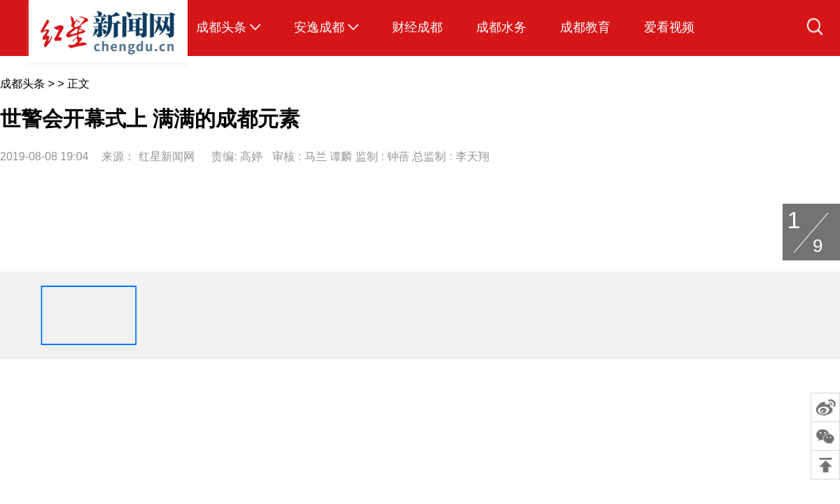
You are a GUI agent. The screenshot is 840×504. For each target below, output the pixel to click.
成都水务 (501, 27)
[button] (20, 315)
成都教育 (585, 27)
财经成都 (417, 27)
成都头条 (221, 27)
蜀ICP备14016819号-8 (422, 388)
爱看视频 (669, 27)
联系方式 (396, 371)
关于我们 (349, 371)
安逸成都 (319, 27)
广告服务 (444, 371)
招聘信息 (491, 371)
